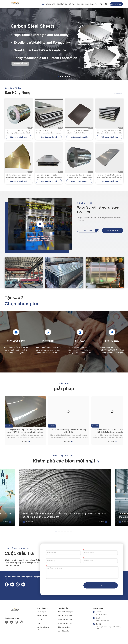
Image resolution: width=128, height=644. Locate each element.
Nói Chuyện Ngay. (113, 230)
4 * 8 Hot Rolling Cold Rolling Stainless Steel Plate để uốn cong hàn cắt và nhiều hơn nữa (109, 176)
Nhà (43, 4)
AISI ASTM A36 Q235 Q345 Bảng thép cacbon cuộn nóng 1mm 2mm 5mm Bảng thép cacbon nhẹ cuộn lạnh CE (49, 176)
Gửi (101, 585)
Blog (78, 4)
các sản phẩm (62, 4)
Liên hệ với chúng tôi (89, 4)
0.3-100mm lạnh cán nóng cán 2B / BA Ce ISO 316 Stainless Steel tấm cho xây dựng (49, 132)
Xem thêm (119, 94)
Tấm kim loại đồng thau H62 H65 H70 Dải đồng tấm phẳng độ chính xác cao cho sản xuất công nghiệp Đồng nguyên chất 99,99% (19, 176)
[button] (58, 76)
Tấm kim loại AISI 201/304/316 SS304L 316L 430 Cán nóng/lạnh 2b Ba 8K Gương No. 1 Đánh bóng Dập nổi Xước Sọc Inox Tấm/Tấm (79, 132)
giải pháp (72, 4)
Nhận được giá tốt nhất (19, 137)
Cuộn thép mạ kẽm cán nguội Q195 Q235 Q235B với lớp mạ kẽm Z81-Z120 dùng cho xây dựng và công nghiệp (79, 176)
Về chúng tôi (51, 4)
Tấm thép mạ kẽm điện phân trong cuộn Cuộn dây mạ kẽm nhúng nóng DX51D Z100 (19, 132)
